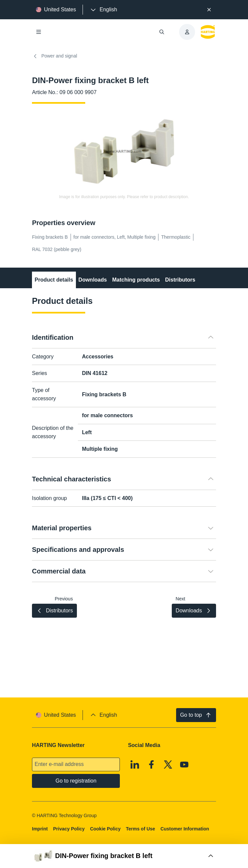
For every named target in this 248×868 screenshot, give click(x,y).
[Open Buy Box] (124, 856)
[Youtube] (184, 765)
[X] (168, 765)
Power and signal (54, 56)
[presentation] (103, 10)
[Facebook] (151, 765)
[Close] (209, 10)
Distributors (180, 280)
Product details (54, 280)
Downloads (93, 280)
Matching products (136, 280)
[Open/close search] (162, 32)
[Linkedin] (135, 765)
